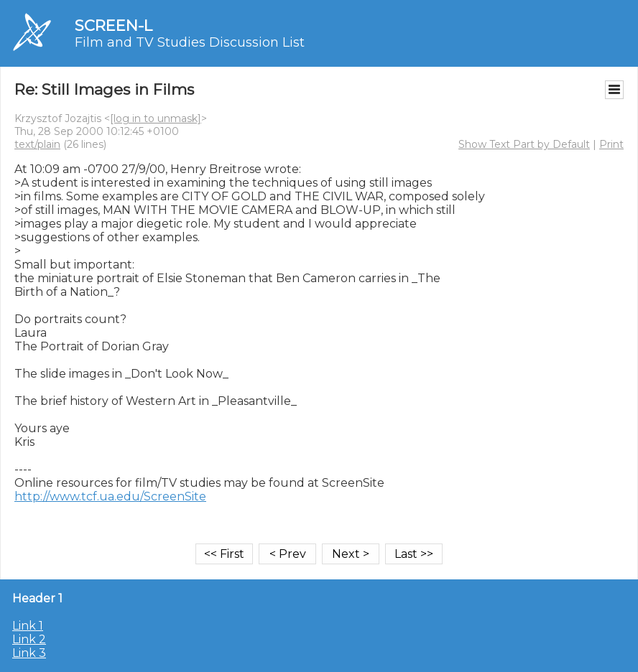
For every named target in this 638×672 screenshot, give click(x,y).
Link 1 (28, 626)
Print (611, 144)
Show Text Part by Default (524, 144)
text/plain (37, 144)
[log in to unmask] (156, 118)
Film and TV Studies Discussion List (190, 42)
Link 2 (29, 639)
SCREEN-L (114, 25)
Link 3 (29, 653)
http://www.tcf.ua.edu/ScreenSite (110, 496)
